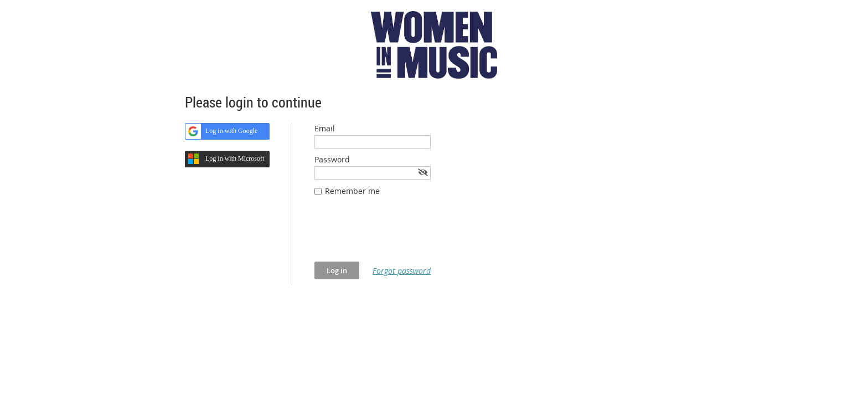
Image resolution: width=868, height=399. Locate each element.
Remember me (352, 191)
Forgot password (402, 271)
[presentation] (399, 234)
